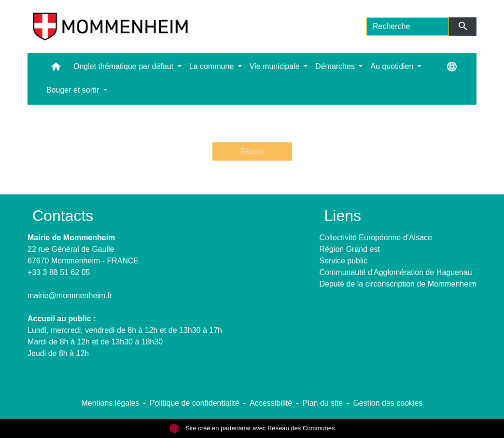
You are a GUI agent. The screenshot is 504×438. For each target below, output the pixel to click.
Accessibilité (271, 403)
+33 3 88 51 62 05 (59, 272)
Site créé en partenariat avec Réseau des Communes (252, 428)
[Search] (408, 27)
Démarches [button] (336, 66)
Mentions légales (110, 403)
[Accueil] (110, 27)
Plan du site (322, 403)
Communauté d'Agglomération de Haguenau (396, 272)
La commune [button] (213, 66)
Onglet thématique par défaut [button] (125, 66)
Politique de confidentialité (195, 403)
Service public (344, 261)
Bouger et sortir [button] (74, 90)
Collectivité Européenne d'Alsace (376, 238)
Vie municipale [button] (276, 66)
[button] (56, 69)
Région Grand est (350, 249)
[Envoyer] (463, 27)
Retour (252, 151)
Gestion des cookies (388, 403)
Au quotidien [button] (393, 66)
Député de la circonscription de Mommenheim (398, 284)
